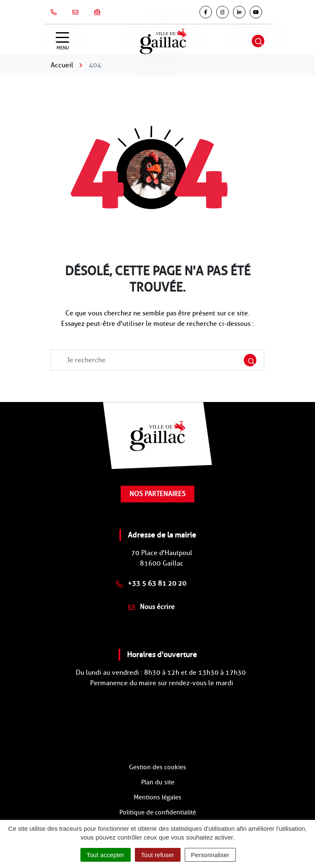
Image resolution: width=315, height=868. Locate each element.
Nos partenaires (157, 494)
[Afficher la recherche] (258, 41)
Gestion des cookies (157, 767)
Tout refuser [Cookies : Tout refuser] (158, 855)
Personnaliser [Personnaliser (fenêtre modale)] (210, 855)
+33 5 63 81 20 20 (151, 583)
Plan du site (158, 782)
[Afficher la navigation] (62, 41)
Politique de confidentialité (158, 812)
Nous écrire (151, 607)
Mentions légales (157, 797)
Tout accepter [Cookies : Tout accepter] (106, 855)
